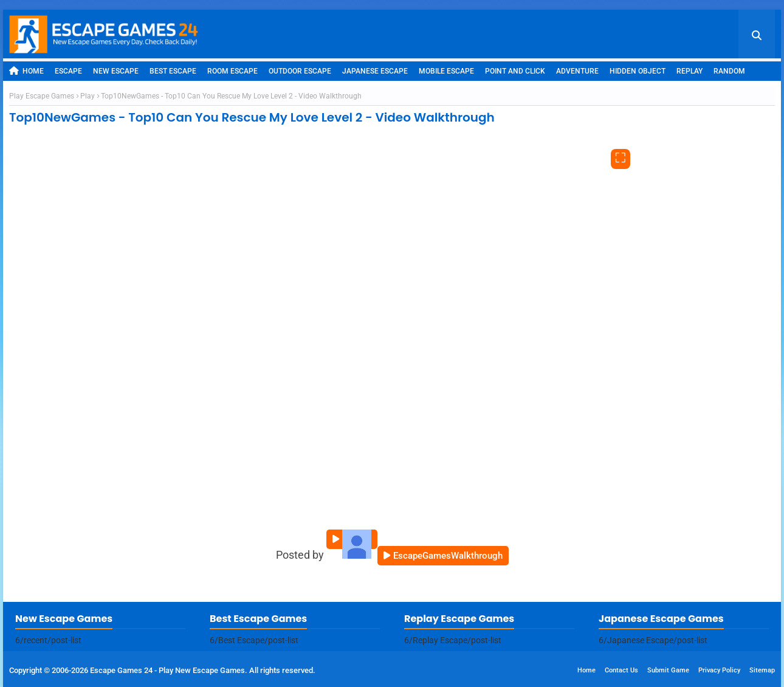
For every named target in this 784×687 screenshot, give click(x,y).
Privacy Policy (719, 670)
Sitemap (762, 670)
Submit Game (668, 670)
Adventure (577, 71)
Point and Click (515, 71)
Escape (68, 71)
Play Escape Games (42, 96)
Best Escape (173, 71)
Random (729, 71)
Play (88, 96)
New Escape (116, 71)
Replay (689, 71)
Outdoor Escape (300, 71)
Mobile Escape (446, 71)
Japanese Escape (375, 71)
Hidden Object (638, 71)
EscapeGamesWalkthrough (448, 556)
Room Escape (232, 71)
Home (26, 71)
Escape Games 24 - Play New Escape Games (167, 670)
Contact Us (621, 670)
